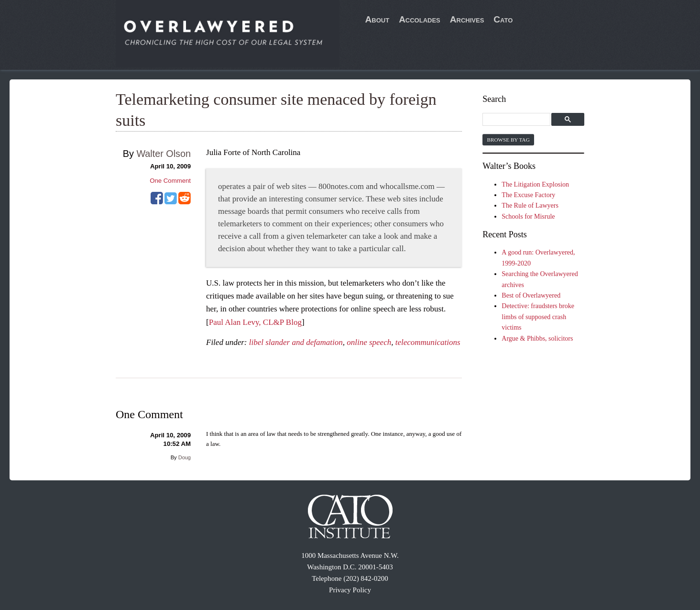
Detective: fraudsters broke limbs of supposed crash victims (538, 317)
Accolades (420, 19)
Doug (185, 457)
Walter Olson (164, 154)
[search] (518, 120)
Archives (467, 19)
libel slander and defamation (296, 342)
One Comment (170, 181)
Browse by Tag (508, 140)
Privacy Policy (350, 590)
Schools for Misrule (528, 216)
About (377, 19)
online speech (369, 342)
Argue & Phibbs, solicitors (537, 338)
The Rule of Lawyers (530, 205)
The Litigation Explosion (535, 184)
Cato (503, 19)
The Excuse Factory (528, 195)
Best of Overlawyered (531, 295)
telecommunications (428, 342)
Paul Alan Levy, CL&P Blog (255, 322)
